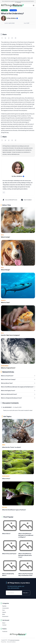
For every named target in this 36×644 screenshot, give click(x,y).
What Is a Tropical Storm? (8, 368)
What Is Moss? (6, 479)
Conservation (6, 608)
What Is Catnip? (6, 237)
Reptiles (5, 507)
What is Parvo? (6, 533)
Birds (4, 445)
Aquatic (3, 300)
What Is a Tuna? (5, 302)
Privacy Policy (4, 642)
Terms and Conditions (11, 642)
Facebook (5, 631)
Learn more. (19, 2)
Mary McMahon (12, 18)
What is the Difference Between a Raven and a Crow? (25, 555)
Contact (4, 625)
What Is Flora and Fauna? (9, 554)
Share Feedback (26, 200)
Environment (5, 366)
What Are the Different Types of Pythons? (14, 510)
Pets (2, 235)
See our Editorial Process (10, 200)
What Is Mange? (6, 270)
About (4, 623)
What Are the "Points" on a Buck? (12, 447)
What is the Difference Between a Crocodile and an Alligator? (26, 535)
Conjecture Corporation (15, 640)
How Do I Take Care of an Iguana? (10, 335)
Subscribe (26, 593)
